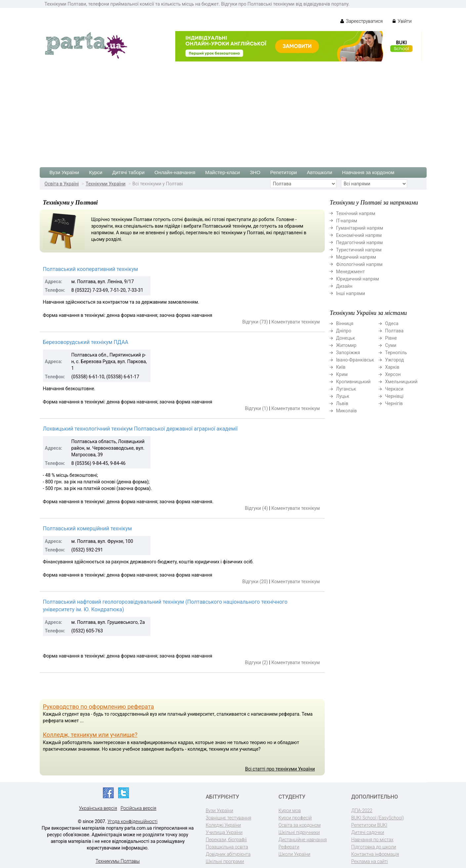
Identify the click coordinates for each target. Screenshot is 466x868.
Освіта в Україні (62, 184)
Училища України (224, 832)
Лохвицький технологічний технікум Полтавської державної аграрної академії (140, 429)
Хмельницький (401, 382)
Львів (342, 403)
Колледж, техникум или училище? (90, 735)
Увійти (402, 21)
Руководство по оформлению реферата (99, 707)
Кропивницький (353, 382)
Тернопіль (396, 353)
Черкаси (394, 389)
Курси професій (295, 818)
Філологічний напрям (359, 264)
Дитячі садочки (368, 832)
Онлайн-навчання (175, 172)
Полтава (394, 331)
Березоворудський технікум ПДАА (86, 342)
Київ (341, 367)
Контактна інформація (375, 854)
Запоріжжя (348, 353)
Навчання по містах (372, 840)
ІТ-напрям (347, 221)
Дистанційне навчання (303, 840)
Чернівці (394, 396)
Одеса (392, 323)
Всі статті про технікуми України (280, 769)
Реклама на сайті (370, 861)
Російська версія (138, 808)
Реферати (289, 847)
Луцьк (343, 396)
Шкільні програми (225, 861)
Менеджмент (350, 272)
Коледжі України (223, 825)
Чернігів (394, 403)
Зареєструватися (362, 21)
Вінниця (345, 323)
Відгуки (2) (256, 662)
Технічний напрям (356, 213)
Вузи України (64, 172)
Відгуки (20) (255, 582)
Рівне (391, 338)
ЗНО (255, 172)
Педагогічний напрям (360, 243)
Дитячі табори (129, 172)
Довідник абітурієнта (228, 854)
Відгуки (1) (256, 408)
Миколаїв (346, 411)
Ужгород (394, 360)
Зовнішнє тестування (229, 818)
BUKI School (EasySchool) (378, 818)
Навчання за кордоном (368, 172)
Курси (96, 172)
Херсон (393, 374)
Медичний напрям (356, 257)
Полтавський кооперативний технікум (91, 269)
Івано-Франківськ (355, 360)
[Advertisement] (233, 111)
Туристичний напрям (359, 250)
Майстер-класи (223, 172)
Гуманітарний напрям (360, 228)
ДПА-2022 (362, 811)
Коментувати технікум (296, 322)
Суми (391, 345)
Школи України (294, 854)
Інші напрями (351, 293)
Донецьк (345, 338)
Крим (342, 374)
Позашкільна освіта (227, 847)
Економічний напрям (359, 235)
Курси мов (290, 811)
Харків (392, 367)
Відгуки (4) (256, 508)
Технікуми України (106, 184)
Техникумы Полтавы (118, 861)
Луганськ (346, 389)
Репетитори (284, 172)
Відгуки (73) (255, 322)
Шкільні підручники (299, 832)
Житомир (346, 345)
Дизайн (344, 286)
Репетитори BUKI (369, 825)
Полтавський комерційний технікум (87, 528)
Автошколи (320, 172)
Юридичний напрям (358, 279)
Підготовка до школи (374, 847)
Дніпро (344, 331)
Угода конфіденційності (132, 821)
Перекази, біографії (226, 840)
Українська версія (98, 808)
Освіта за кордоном (300, 825)
